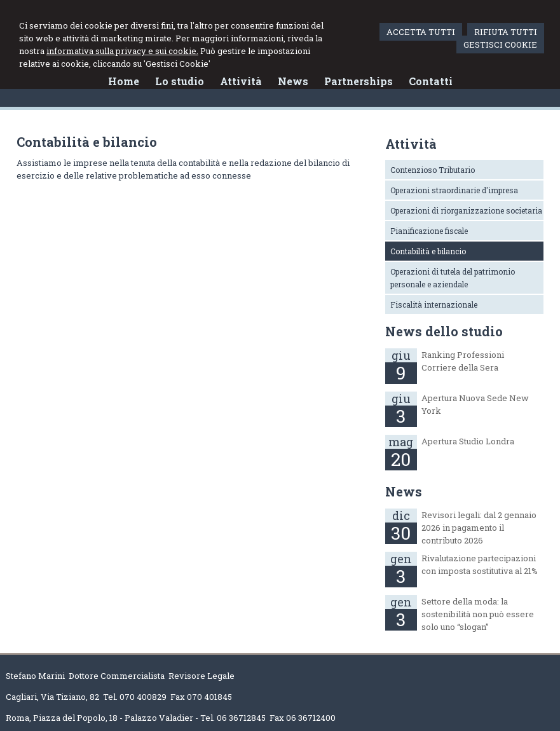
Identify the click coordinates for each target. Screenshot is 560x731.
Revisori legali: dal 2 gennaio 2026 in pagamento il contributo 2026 (479, 528)
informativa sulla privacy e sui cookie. (122, 51)
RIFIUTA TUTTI (506, 32)
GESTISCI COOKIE (500, 44)
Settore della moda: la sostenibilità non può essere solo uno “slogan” (478, 614)
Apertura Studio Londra (468, 441)
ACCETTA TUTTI (421, 32)
